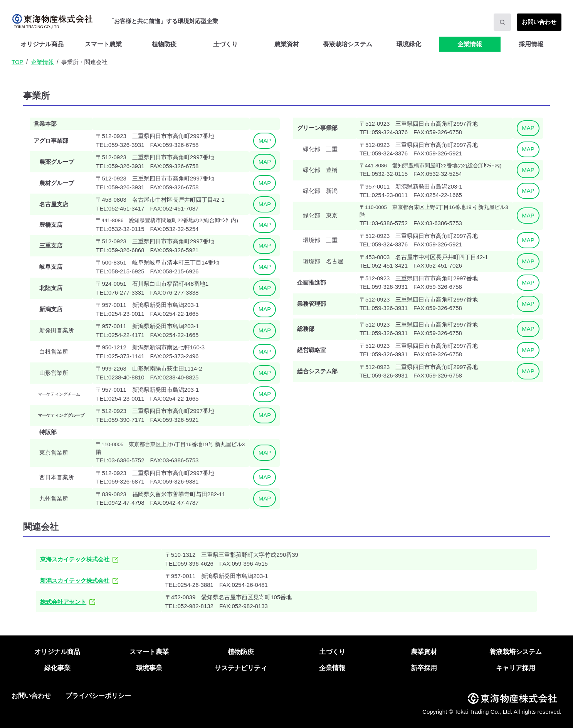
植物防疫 (164, 44)
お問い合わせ (31, 696)
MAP (265, 141)
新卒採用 (424, 668)
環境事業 (149, 668)
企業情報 (470, 44)
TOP (18, 62)
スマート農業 (103, 44)
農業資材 (287, 44)
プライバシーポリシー (98, 696)
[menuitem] (42, 44)
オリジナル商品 (42, 44)
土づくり (225, 44)
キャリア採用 (516, 668)
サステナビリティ (241, 668)
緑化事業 (57, 668)
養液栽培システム (516, 652)
